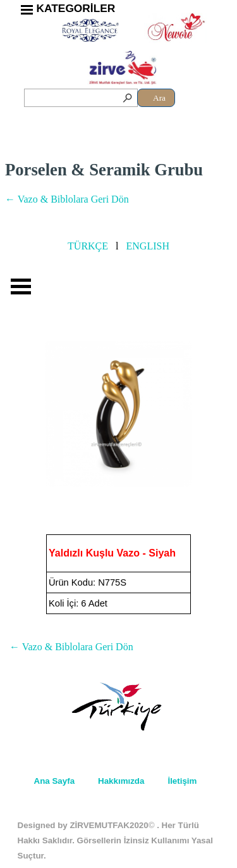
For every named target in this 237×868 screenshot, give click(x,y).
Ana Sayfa (54, 781)
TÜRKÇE (88, 246)
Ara (159, 98)
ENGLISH (148, 246)
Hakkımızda (121, 781)
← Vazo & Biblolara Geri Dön (67, 199)
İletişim (182, 781)
